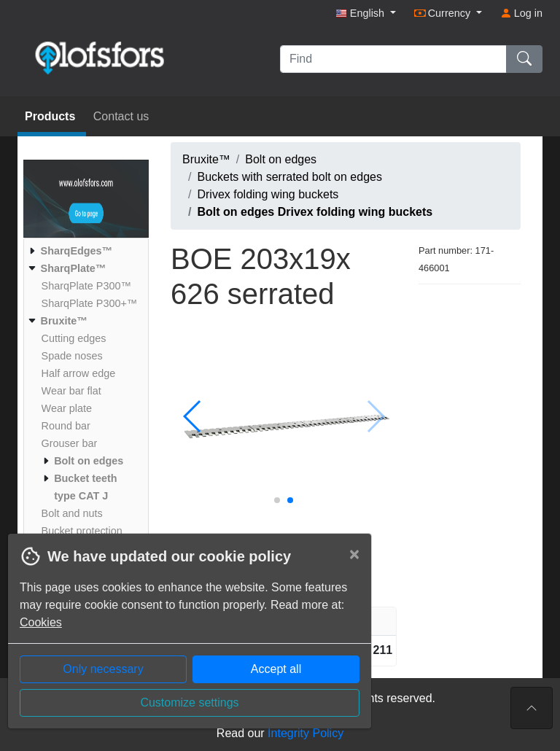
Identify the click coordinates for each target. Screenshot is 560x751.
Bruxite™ (206, 159)
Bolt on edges (281, 159)
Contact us (121, 116)
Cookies (41, 622)
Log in (521, 13)
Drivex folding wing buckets (268, 194)
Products (52, 116)
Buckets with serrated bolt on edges (289, 177)
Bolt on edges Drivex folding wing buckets (315, 212)
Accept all (276, 669)
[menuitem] (84, 251)
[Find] (393, 59)
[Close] (354, 554)
